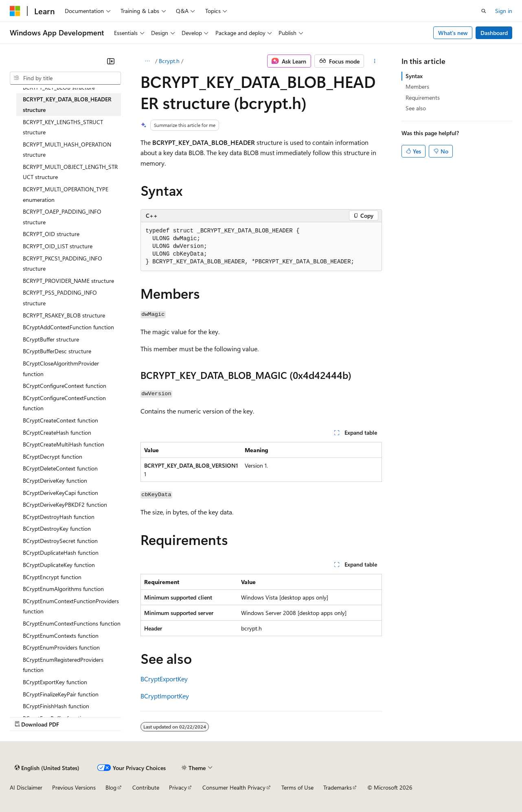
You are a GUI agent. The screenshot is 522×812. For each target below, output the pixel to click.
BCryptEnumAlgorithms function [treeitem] (63, 589)
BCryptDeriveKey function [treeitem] (55, 480)
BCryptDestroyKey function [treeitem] (57, 529)
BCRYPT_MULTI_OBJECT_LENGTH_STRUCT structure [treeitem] (70, 172)
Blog (111, 787)
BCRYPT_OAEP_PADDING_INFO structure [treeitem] (62, 217)
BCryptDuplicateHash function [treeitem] (61, 553)
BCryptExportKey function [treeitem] (55, 682)
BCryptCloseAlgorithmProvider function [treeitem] (61, 369)
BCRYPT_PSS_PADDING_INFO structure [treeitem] (60, 298)
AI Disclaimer (26, 787)
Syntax (414, 76)
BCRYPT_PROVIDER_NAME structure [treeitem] (68, 281)
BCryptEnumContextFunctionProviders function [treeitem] (71, 606)
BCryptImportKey (165, 696)
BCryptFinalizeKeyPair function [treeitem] (61, 694)
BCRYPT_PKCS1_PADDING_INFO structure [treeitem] (63, 264)
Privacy (178, 787)
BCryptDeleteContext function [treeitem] (60, 468)
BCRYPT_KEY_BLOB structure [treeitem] (59, 87)
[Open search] (484, 11)
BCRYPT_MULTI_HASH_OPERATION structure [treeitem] (67, 150)
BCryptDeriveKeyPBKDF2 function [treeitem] (65, 504)
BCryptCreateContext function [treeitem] (60, 420)
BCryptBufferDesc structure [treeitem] (57, 351)
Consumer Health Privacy (234, 787)
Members (417, 86)
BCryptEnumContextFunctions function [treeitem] (72, 623)
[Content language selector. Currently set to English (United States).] (47, 768)
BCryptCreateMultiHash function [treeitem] (64, 444)
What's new (453, 33)
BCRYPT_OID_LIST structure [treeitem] (58, 246)
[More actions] (374, 61)
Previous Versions (74, 787)
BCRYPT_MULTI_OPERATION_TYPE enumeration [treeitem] (66, 194)
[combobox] (65, 78)
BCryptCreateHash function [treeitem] (57, 432)
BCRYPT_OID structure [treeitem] (51, 234)
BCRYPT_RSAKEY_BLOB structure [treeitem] (64, 315)
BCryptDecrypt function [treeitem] (53, 456)
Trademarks (338, 787)
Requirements (423, 97)
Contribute (146, 787)
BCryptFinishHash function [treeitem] (56, 706)
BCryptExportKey (164, 679)
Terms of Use (297, 787)
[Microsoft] (15, 11)
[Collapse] (111, 61)
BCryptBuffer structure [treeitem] (51, 339)
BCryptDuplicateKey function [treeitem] (59, 565)
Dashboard (494, 33)
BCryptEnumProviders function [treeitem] (61, 647)
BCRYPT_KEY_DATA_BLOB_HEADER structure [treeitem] (67, 104)
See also (416, 108)
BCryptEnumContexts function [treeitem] (61, 636)
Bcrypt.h (169, 61)
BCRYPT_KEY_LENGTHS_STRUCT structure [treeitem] (63, 127)
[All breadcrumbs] (148, 61)
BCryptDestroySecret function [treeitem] (60, 541)
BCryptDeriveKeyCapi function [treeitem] (60, 493)
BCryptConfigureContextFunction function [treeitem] (64, 403)
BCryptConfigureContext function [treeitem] (65, 386)
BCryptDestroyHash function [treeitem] (59, 517)
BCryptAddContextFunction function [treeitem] (68, 327)
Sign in (504, 11)
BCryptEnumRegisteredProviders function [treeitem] (63, 665)
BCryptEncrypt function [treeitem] (52, 577)
